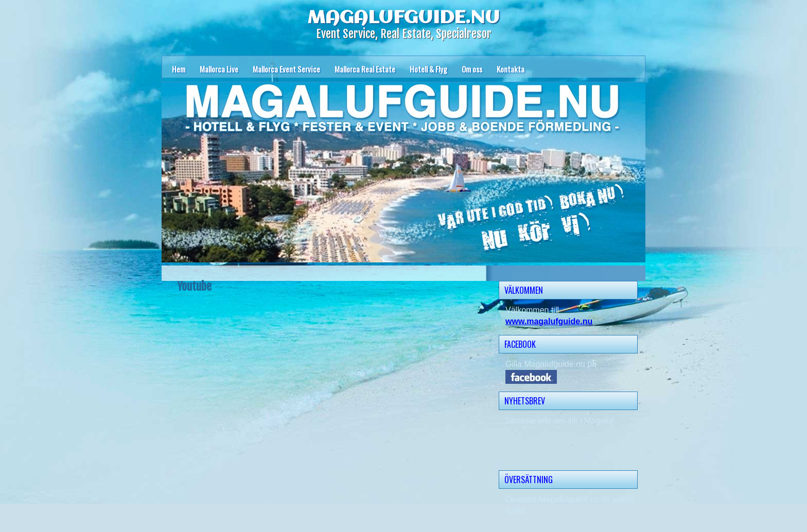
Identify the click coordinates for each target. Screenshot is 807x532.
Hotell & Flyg (428, 69)
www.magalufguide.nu (549, 321)
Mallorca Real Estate (365, 69)
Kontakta (511, 69)
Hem (179, 69)
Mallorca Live (219, 69)
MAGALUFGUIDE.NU (403, 18)
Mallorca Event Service (286, 69)
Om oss (472, 69)
